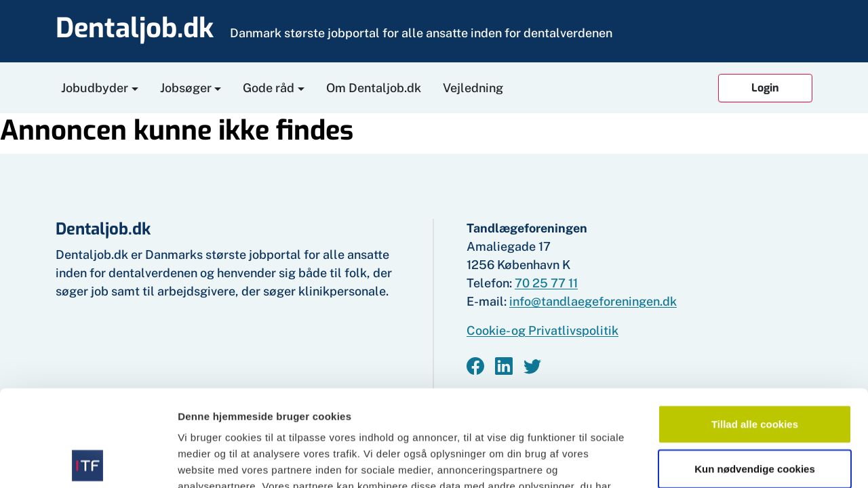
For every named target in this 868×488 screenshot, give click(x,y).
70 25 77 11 (546, 283)
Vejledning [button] (473, 88)
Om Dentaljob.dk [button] (374, 88)
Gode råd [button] (269, 88)
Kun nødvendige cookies (755, 372)
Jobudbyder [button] (95, 88)
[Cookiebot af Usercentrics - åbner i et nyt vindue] (88, 462)
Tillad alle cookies (755, 328)
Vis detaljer (705, 461)
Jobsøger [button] (186, 88)
